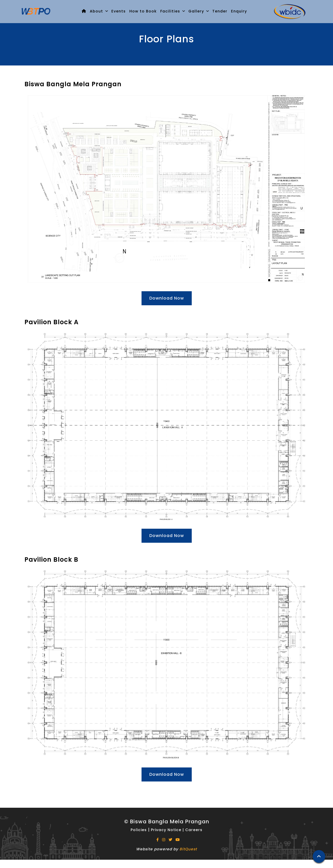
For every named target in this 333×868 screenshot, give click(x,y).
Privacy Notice (166, 830)
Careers (194, 830)
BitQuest (188, 849)
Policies (139, 830)
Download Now (167, 298)
